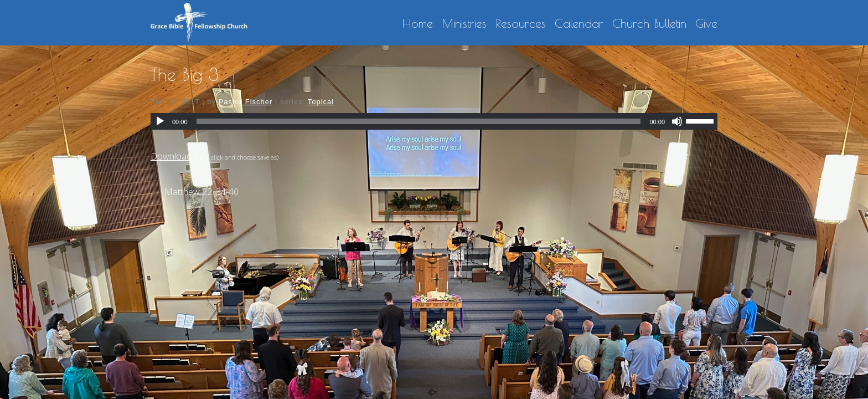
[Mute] (677, 121)
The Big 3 (185, 74)
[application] (434, 121)
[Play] (160, 121)
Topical (321, 102)
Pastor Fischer (246, 102)
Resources (521, 24)
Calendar (579, 24)
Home (417, 24)
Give (706, 24)
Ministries (464, 24)
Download (171, 156)
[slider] (419, 121)
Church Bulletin (649, 24)
